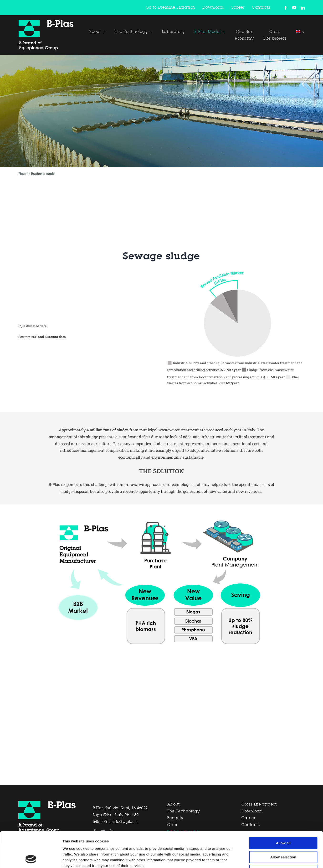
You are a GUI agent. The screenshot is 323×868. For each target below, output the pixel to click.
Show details (250, 859)
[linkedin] (303, 8)
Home (23, 174)
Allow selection (283, 824)
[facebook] (286, 8)
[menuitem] (300, 32)
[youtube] (294, 8)
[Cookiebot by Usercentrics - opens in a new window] (31, 859)
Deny (283, 838)
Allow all (283, 810)
